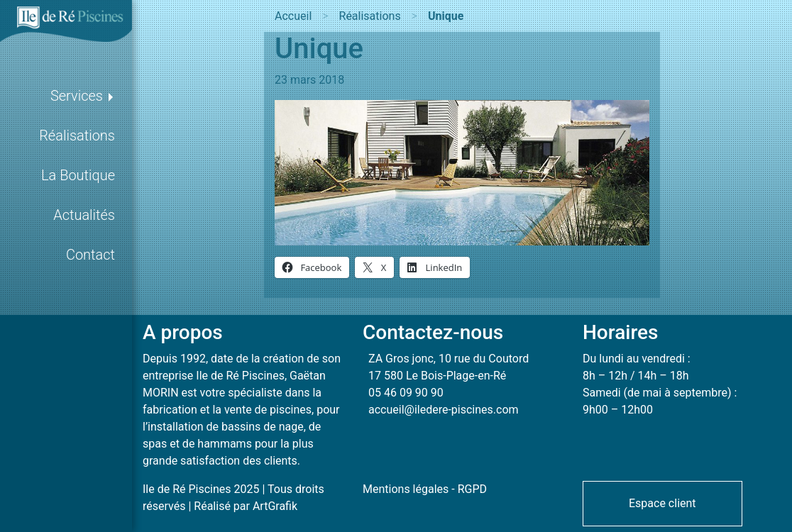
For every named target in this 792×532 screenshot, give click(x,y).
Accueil (293, 16)
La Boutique (78, 175)
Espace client (662, 503)
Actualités (84, 215)
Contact (90, 255)
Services (77, 96)
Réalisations (77, 135)
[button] (662, 503)
